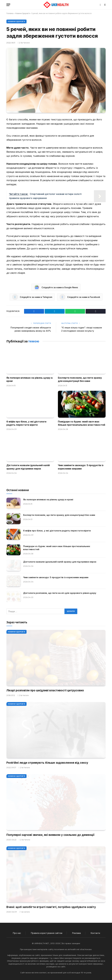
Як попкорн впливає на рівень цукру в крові (30, 379)
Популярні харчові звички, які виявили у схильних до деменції (50, 835)
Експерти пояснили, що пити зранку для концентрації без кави (80, 379)
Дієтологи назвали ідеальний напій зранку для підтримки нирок (28, 467)
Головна (10, 13)
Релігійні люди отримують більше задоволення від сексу (47, 763)
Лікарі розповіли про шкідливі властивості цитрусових (45, 690)
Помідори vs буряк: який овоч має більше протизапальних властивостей (82, 423)
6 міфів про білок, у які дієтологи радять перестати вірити (26, 423)
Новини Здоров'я (23, 13)
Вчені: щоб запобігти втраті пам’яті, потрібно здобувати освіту (51, 907)
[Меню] (8, 5)
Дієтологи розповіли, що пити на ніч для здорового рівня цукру (60, 593)
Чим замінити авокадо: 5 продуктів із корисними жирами (81, 467)
